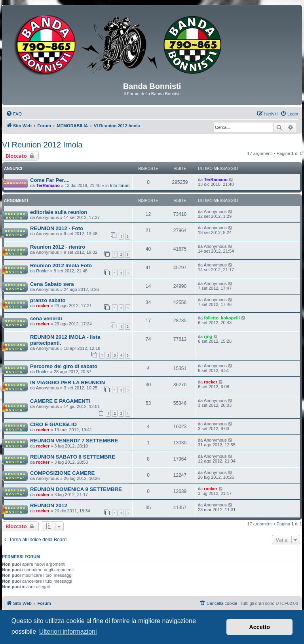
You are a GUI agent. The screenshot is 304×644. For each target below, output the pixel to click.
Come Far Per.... (50, 180)
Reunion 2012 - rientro (58, 247)
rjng (208, 336)
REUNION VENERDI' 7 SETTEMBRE (74, 441)
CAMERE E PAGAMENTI (60, 401)
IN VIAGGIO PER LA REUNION (67, 382)
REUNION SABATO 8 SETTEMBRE (73, 457)
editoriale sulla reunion (59, 212)
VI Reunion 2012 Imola (42, 145)
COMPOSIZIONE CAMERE (62, 473)
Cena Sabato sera (52, 284)
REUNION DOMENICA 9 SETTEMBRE (76, 489)
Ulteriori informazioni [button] (68, 632)
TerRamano (48, 185)
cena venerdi (46, 318)
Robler (42, 271)
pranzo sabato (48, 300)
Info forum (120, 185)
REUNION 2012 (49, 505)
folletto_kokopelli (222, 318)
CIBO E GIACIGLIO (53, 424)
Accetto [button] (259, 627)
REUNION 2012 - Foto (57, 228)
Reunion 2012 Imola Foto (61, 265)
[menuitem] (14, 114)
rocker (43, 306)
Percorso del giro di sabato (64, 366)
